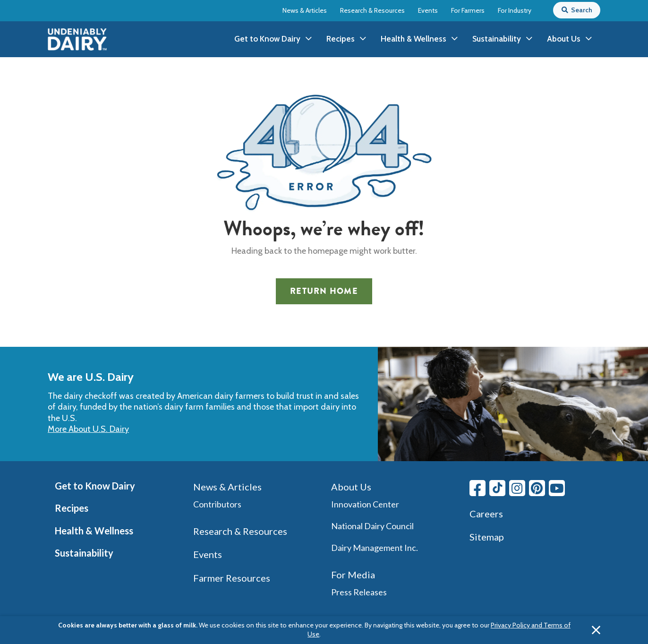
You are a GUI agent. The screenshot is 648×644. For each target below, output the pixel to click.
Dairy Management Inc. (375, 548)
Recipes (72, 508)
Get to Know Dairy (95, 486)
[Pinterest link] (537, 488)
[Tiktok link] (497, 488)
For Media (353, 575)
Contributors (217, 504)
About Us (351, 487)
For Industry (515, 10)
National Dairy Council (372, 526)
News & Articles (305, 10)
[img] (77, 39)
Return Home (324, 291)
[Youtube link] (557, 488)
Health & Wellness (94, 531)
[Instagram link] (517, 488)
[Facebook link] (477, 488)
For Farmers (468, 10)
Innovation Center (365, 504)
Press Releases (359, 592)
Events (428, 10)
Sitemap (487, 537)
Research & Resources (372, 10)
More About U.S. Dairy (88, 429)
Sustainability (84, 553)
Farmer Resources (232, 578)
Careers (486, 514)
